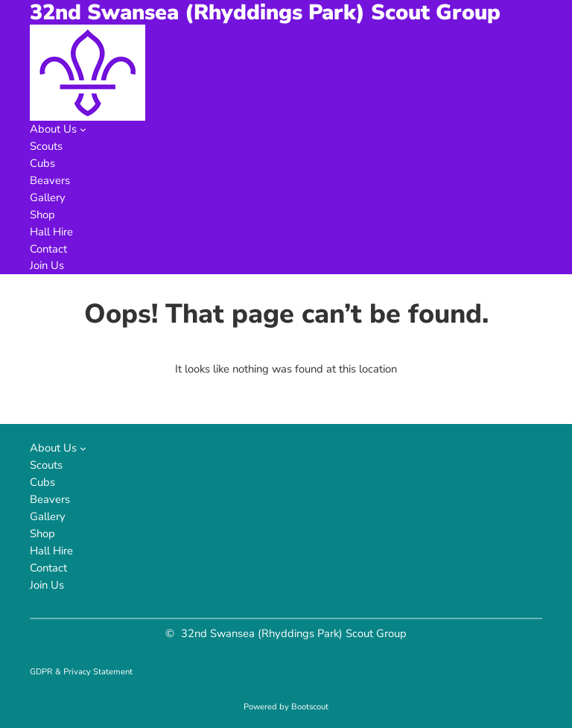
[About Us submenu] (83, 129)
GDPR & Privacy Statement (81, 672)
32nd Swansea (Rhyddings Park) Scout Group (294, 633)
